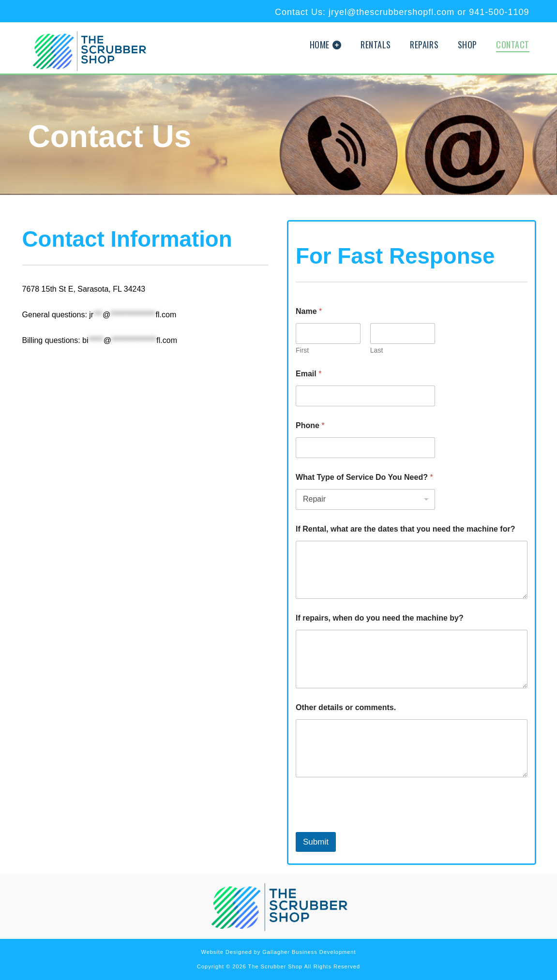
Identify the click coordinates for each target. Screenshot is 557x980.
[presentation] (369, 826)
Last (376, 350)
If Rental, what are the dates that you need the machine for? (405, 529)
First (302, 350)
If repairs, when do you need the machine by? (380, 618)
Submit (316, 842)
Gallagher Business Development (309, 952)
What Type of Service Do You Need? (364, 477)
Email (309, 374)
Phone (310, 425)
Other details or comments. (346, 707)
